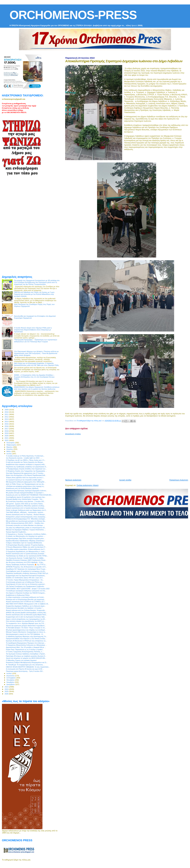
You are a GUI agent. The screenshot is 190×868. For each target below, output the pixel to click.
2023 (7, 687)
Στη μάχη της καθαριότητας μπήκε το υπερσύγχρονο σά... (26, 528)
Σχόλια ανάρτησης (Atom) (88, 485)
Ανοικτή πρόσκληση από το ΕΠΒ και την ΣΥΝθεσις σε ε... (26, 602)
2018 (7, 431)
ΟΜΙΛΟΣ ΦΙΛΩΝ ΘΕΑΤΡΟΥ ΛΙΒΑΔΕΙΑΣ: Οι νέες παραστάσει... (28, 667)
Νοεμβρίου (11, 682)
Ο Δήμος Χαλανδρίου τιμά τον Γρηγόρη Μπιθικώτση (24, 543)
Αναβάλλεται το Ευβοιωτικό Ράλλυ (18, 595)
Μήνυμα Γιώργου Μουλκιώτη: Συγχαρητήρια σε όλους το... (26, 632)
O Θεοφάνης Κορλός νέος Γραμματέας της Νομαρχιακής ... (26, 471)
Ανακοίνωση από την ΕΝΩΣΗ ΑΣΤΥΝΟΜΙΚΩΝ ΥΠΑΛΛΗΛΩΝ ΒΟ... (29, 495)
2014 (7, 421)
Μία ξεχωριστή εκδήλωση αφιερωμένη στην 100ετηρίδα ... (26, 482)
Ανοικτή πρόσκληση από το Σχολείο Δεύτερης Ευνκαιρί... (26, 508)
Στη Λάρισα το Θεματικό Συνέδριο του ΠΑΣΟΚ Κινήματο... (26, 593)
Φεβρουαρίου (12, 445)
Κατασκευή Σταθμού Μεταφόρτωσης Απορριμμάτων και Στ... (27, 662)
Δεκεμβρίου (11, 684)
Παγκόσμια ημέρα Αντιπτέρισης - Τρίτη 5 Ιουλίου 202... (25, 671)
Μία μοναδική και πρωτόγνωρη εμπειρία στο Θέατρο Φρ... (26, 521)
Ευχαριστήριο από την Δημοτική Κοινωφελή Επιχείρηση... (26, 576)
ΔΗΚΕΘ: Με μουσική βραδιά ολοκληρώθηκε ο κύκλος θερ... (26, 613)
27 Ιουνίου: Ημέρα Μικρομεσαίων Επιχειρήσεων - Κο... (25, 580)
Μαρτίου (10, 447)
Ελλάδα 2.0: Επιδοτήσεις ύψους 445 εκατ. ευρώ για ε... (25, 578)
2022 (7, 440)
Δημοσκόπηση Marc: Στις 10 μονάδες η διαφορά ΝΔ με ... (26, 647)
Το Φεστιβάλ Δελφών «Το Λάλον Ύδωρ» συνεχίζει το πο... (26, 628)
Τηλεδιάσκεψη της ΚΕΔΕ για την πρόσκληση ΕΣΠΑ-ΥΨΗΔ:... (27, 556)
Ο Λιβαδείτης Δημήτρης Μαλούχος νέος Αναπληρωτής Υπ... (27, 636)
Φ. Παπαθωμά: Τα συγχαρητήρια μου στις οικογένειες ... (25, 665)
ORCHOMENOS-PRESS (73, 15)
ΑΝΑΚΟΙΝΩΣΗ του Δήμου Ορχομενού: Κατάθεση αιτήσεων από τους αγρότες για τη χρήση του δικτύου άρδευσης (37, 388)
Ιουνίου (9, 454)
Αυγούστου (11, 676)
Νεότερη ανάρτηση (73, 480)
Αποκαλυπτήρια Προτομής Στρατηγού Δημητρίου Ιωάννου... (27, 491)
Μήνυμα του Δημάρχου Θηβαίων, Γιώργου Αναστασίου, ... (26, 530)
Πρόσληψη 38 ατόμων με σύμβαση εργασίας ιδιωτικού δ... (26, 656)
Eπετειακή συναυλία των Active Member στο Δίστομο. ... (25, 525)
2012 (7, 417)
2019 (7, 433)
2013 (7, 419)
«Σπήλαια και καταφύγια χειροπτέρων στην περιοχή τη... (25, 486)
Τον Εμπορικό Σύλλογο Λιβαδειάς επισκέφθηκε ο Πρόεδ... (26, 654)
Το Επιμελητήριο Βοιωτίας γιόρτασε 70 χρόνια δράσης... (25, 545)
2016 (7, 426)
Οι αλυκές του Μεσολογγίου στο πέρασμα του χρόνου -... (26, 536)
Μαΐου (9, 451)
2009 (7, 410)
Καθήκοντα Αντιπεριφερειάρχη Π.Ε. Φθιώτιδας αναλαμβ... (26, 519)
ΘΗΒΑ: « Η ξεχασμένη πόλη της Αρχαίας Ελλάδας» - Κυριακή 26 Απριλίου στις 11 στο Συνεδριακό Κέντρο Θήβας (34, 377)
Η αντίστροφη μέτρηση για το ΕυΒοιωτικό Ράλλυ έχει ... (25, 582)
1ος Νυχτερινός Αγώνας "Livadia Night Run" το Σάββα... (25, 558)
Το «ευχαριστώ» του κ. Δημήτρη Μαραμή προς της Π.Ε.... (26, 623)
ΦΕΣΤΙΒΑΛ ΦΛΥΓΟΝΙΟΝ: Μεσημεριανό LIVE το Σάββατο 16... (28, 604)
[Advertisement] (128, 456)
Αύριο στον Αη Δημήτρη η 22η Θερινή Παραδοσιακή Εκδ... (26, 475)
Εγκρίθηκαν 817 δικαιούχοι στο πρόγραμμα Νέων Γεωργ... (26, 569)
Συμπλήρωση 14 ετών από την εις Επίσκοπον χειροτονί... (26, 584)
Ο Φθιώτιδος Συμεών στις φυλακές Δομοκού (21, 660)
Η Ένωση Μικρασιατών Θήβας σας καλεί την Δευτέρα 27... (26, 547)
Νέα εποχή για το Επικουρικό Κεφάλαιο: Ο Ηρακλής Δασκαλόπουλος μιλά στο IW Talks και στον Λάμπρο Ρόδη (36, 364)
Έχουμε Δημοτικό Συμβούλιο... (16, 532)
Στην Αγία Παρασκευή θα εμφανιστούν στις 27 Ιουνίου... (25, 473)
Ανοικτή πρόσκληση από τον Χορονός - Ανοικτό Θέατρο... (26, 515)
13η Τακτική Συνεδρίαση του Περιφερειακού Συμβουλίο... (26, 586)
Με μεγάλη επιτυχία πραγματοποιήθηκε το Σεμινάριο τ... (25, 493)
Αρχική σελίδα (125, 480)
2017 (7, 429)
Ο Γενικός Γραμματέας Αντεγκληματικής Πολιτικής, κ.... (25, 652)
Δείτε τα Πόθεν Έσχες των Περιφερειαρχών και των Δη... (25, 484)
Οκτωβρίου (11, 680)
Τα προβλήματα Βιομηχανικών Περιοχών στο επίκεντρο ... (26, 643)
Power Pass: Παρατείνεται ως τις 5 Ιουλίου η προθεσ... (25, 650)
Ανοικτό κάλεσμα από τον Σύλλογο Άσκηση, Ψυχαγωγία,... (26, 610)
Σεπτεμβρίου (11, 678)
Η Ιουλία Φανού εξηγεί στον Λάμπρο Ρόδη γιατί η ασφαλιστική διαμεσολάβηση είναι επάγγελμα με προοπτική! (33, 330)
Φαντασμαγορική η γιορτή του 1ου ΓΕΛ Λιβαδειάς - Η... (25, 634)
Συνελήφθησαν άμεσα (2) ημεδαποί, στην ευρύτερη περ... (26, 497)
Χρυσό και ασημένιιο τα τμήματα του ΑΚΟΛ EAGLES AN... (26, 658)
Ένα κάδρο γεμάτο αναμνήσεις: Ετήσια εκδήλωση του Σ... (26, 549)
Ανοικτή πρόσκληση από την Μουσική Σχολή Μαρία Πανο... (27, 615)
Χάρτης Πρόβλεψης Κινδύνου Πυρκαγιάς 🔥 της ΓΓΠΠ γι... (26, 565)
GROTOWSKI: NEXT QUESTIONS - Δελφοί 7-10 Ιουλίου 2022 (28, 589)
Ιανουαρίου (11, 443)
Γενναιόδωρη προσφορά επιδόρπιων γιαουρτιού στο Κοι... (26, 591)
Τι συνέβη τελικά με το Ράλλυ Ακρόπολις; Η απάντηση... (25, 456)
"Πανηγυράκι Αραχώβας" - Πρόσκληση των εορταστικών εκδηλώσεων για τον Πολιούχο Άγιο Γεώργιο (36, 341)
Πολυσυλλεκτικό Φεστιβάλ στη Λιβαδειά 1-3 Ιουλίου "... (25, 608)
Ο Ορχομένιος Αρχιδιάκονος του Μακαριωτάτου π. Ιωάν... (26, 551)
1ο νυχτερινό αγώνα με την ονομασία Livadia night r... (24, 480)
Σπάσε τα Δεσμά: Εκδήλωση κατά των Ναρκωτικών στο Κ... (26, 510)
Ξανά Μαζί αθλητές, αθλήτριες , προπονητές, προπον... (25, 512)
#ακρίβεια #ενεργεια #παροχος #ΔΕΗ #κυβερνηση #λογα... (26, 560)
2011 (7, 414)
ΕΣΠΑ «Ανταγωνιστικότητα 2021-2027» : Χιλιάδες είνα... (25, 523)
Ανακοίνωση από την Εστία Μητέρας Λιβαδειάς (22, 488)
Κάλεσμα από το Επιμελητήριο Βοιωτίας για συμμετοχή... (26, 599)
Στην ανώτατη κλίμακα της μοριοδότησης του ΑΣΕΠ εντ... (26, 621)
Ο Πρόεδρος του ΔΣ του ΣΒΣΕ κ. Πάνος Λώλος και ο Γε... (26, 460)
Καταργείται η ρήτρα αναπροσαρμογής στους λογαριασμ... (26, 517)
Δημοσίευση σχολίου (73, 434)
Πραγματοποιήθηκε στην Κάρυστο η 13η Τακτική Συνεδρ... (26, 639)
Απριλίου (10, 449)
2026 (7, 694)
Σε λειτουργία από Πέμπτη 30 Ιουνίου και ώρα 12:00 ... (25, 669)
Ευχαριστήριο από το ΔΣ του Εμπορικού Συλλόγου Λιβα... (26, 617)
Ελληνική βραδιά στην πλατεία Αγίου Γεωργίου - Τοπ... (25, 499)
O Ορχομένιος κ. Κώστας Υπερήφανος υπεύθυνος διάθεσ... (27, 534)
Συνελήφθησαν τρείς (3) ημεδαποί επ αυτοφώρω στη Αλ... (26, 571)
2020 (7, 436)
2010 (7, 412)
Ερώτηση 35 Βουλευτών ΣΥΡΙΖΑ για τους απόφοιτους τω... (26, 641)
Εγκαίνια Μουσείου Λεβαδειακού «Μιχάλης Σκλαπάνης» (25, 541)
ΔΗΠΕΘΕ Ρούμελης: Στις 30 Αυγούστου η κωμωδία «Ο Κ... (26, 567)
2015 (7, 424)
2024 (7, 689)
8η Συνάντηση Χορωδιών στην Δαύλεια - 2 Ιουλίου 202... (26, 501)
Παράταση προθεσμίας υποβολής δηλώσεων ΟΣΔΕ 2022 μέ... (28, 573)
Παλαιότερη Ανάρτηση (179, 480)
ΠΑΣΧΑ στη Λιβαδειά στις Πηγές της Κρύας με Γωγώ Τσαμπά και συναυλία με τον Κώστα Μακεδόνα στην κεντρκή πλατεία (34, 294)
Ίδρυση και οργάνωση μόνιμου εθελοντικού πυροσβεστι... (26, 626)
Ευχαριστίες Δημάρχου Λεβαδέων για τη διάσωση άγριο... (26, 606)
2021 (7, 438)
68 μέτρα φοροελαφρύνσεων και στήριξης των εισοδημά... (26, 630)
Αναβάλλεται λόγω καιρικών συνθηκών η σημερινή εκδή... (26, 464)
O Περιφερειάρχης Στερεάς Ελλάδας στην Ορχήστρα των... (26, 469)
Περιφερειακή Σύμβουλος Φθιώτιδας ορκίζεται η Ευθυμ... (26, 506)
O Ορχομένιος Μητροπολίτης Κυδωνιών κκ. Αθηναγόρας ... (26, 645)
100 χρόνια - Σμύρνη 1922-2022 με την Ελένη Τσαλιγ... (25, 504)
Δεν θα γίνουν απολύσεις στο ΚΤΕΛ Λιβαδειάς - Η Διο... (25, 562)
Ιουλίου (9, 673)
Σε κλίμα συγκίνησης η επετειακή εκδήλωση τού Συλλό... (25, 597)
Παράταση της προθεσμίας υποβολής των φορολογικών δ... (27, 467)
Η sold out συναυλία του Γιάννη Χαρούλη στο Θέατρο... (25, 462)
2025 (7, 691)
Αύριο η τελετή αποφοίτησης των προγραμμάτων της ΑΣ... (26, 619)
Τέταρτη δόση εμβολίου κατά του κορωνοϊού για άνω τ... (25, 478)
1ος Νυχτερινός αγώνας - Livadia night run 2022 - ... (24, 458)
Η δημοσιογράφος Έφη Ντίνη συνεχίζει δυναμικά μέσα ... (26, 538)
